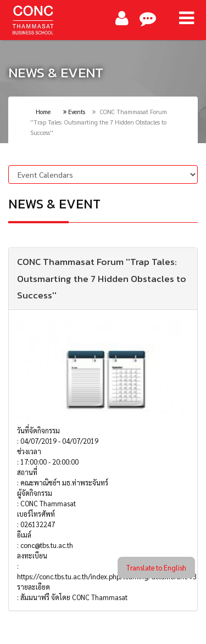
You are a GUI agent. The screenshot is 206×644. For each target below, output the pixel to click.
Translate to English (156, 567)
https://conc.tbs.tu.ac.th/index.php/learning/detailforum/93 (107, 576)
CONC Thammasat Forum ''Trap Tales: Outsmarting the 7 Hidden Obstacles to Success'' (102, 279)
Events (74, 112)
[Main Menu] (186, 18)
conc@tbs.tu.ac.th (47, 545)
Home (43, 112)
